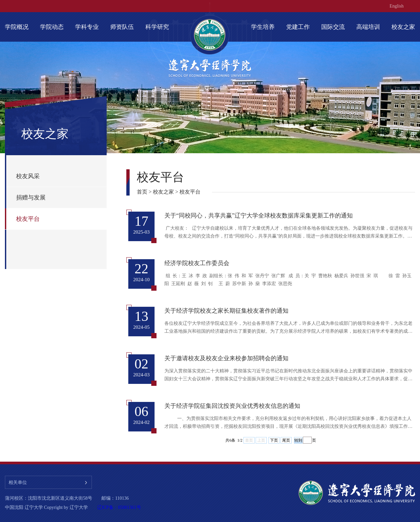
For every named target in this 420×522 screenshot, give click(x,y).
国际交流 (333, 27)
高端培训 (368, 27)
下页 (274, 440)
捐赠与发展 (31, 198)
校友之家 (403, 27)
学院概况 (17, 27)
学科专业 (87, 27)
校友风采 (28, 176)
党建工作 (298, 27)
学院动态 (52, 27)
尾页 (286, 440)
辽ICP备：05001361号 (119, 507)
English (397, 6)
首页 (142, 192)
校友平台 (28, 219)
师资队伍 (122, 27)
